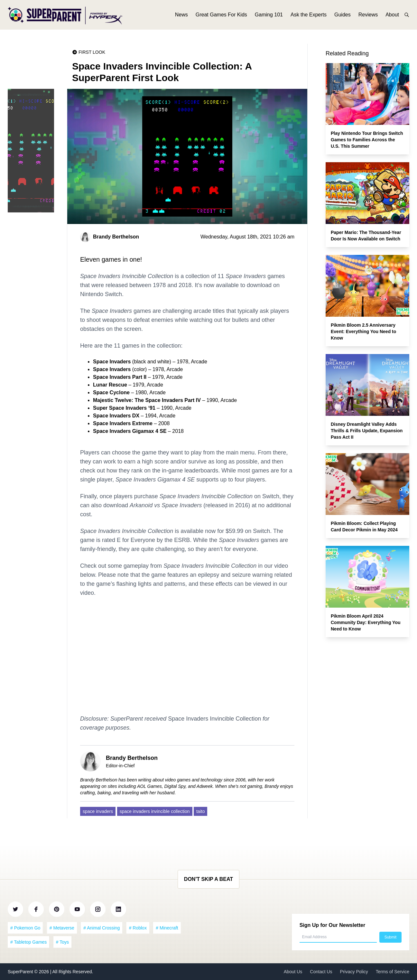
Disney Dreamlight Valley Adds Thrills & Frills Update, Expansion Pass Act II (367, 431)
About (392, 15)
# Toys (62, 942)
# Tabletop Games (28, 942)
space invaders (98, 811)
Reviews (368, 15)
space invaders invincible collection (155, 811)
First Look (92, 52)
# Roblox (138, 928)
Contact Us (321, 972)
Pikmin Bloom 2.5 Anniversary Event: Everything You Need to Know (363, 331)
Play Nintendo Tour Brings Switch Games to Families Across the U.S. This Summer (367, 140)
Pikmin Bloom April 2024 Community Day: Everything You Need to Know (366, 622)
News (181, 15)
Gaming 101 (269, 15)
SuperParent (21, 972)
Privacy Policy (354, 972)
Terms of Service (393, 972)
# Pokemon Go (25, 928)
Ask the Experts (309, 15)
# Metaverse (62, 928)
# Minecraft (167, 928)
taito (200, 811)
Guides (343, 15)
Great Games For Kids (221, 15)
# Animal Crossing (102, 928)
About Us (293, 972)
